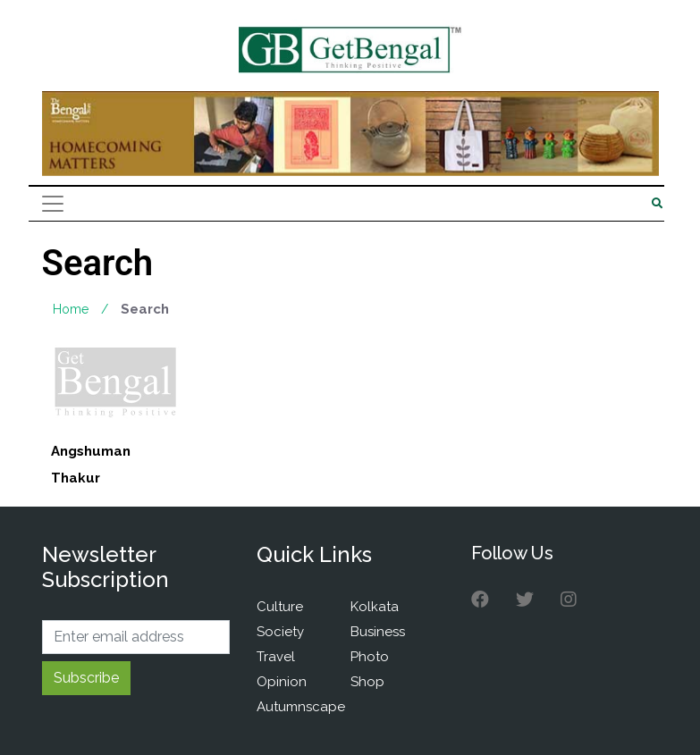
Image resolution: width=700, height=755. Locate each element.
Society (280, 632)
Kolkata (375, 607)
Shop (367, 682)
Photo (370, 657)
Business (378, 632)
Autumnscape (301, 707)
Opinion (282, 682)
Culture (280, 607)
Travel (276, 657)
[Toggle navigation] (53, 204)
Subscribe (86, 678)
